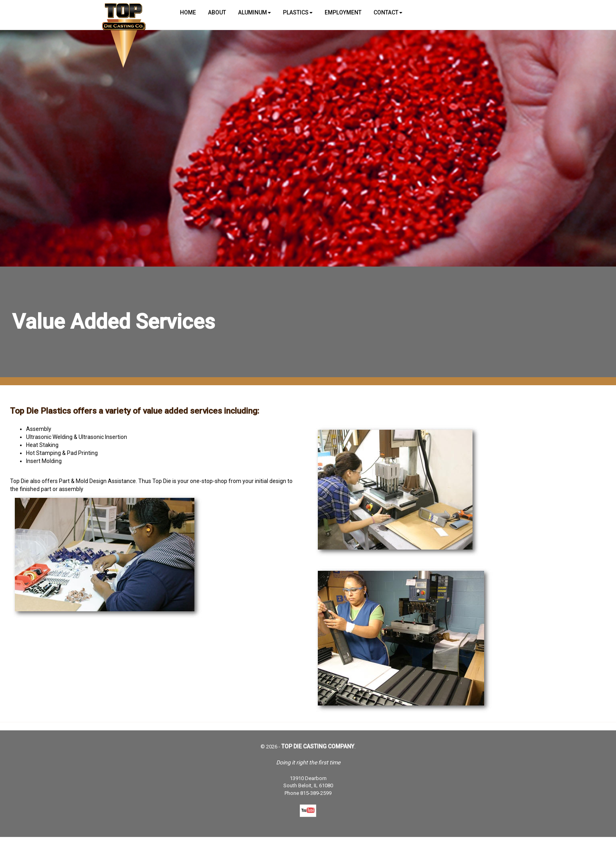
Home (188, 12)
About (217, 12)
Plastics (298, 12)
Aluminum (254, 12)
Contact (388, 12)
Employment (343, 12)
